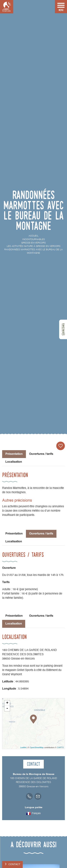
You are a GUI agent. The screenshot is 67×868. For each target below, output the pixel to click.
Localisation (14, 462)
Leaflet (23, 747)
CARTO (60, 747)
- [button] (7, 708)
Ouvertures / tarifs (41, 454)
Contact (14, 864)
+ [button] (7, 703)
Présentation (14, 534)
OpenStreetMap (37, 747)
